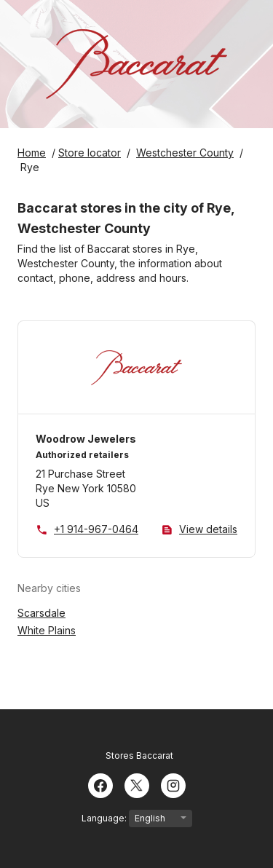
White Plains (47, 630)
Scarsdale (41, 613)
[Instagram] (173, 784)
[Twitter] (137, 784)
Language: (137, 818)
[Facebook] (100, 784)
